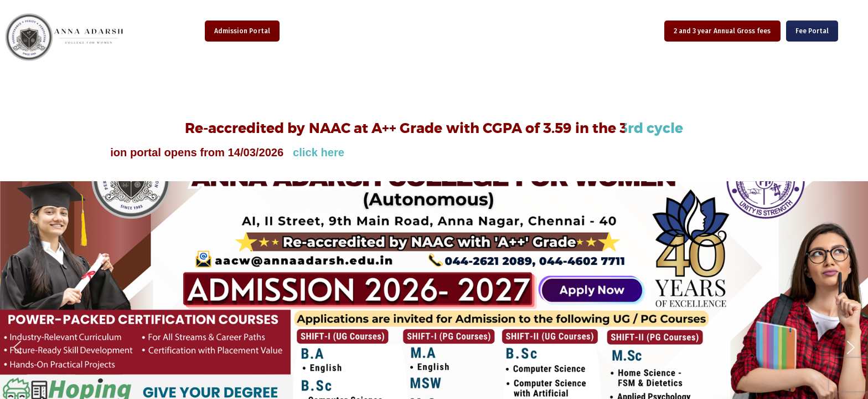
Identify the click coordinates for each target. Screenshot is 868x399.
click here (330, 152)
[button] (17, 347)
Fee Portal (812, 31)
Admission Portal (242, 31)
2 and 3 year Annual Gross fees (722, 31)
